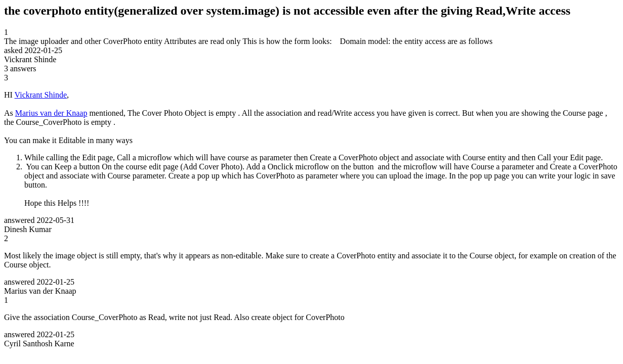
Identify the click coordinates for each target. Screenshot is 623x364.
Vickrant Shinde (41, 95)
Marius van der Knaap (51, 113)
